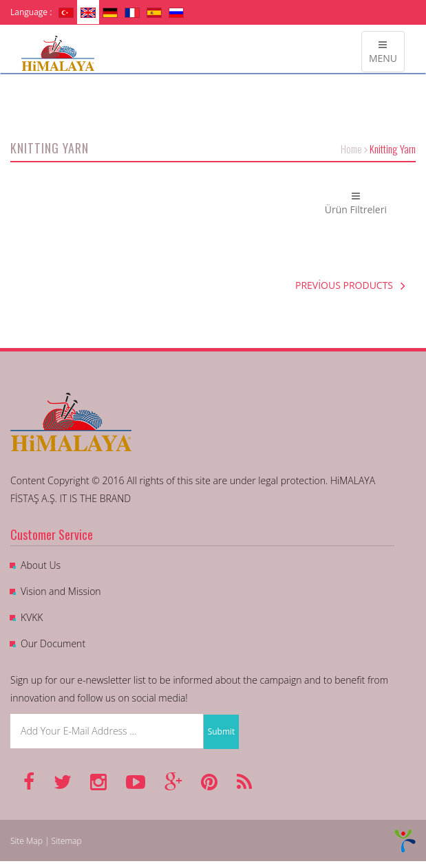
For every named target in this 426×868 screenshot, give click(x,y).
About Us (41, 565)
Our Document (53, 643)
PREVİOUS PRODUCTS (350, 285)
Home (351, 149)
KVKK (32, 617)
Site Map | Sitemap (46, 841)
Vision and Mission (61, 591)
